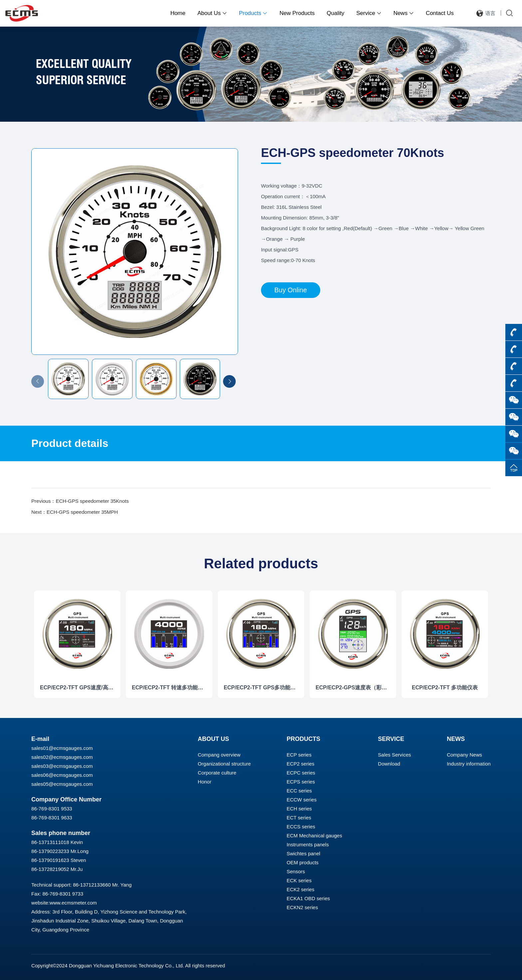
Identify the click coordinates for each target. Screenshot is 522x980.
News (404, 13)
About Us (212, 13)
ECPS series (301, 782)
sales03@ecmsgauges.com (62, 766)
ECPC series (301, 773)
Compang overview (219, 755)
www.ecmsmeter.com (73, 903)
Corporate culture (217, 773)
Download (389, 764)
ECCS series (301, 827)
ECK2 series (300, 889)
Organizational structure (224, 764)
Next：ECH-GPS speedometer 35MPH (75, 512)
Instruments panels (308, 844)
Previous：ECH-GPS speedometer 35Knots (80, 501)
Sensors (296, 871)
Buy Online (291, 290)
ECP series (299, 755)
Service (369, 13)
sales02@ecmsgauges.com (62, 757)
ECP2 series (300, 764)
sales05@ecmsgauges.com (62, 784)
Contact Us (440, 13)
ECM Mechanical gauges (314, 836)
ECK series (299, 880)
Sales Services (394, 755)
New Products (297, 13)
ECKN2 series (302, 907)
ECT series (299, 818)
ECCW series (302, 800)
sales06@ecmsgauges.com (62, 775)
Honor (205, 782)
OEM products (303, 862)
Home (178, 13)
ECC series (299, 791)
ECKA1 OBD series (308, 898)
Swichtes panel (303, 853)
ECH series (299, 809)
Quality (335, 13)
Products (253, 13)
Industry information (469, 764)
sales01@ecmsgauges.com (62, 748)
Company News (464, 755)
